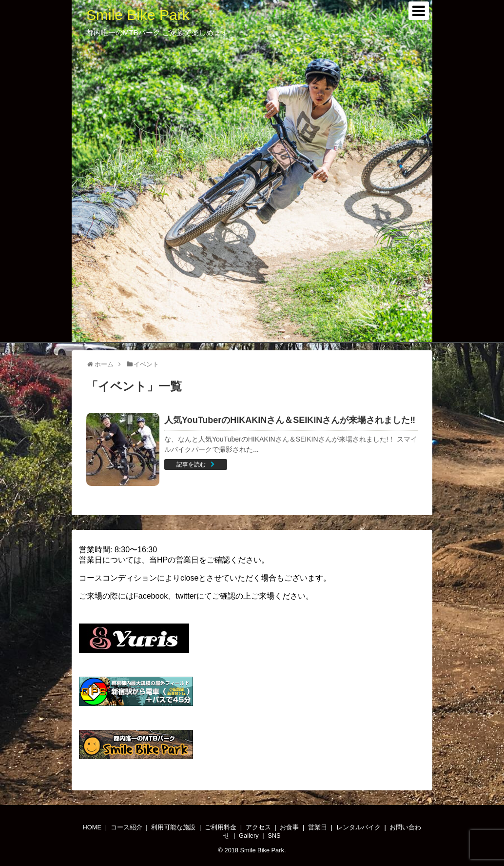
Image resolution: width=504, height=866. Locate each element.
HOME (92, 827)
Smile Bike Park (138, 15)
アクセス (258, 827)
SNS (274, 836)
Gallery (249, 836)
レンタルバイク (359, 827)
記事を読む (191, 464)
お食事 (289, 827)
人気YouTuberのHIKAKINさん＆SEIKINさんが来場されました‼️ (290, 420)
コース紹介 (126, 827)
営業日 (318, 827)
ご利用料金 (221, 827)
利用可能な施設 (173, 827)
